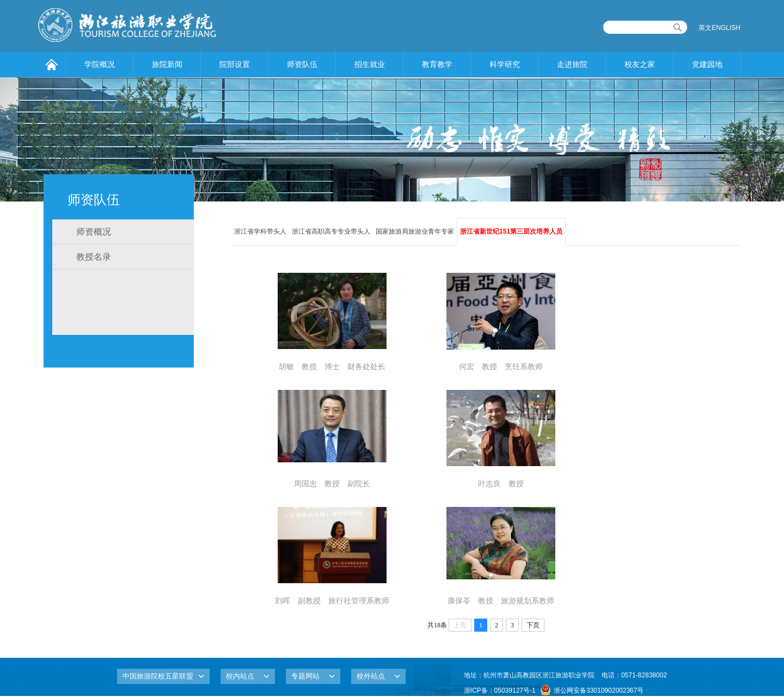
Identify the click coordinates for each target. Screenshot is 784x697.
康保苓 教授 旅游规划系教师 (501, 601)
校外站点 (371, 676)
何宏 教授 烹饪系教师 (501, 366)
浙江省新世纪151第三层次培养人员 (511, 231)
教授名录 (94, 257)
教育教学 (437, 64)
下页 (533, 625)
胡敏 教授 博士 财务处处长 (332, 366)
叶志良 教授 (501, 484)
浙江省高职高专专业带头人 (331, 231)
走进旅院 (572, 64)
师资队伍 (302, 64)
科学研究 (505, 64)
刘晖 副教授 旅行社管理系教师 (332, 601)
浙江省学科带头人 (260, 231)
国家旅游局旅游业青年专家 (415, 231)
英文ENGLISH (719, 28)
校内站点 (240, 676)
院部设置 (235, 64)
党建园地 (707, 64)
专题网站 (305, 676)
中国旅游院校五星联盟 (158, 676)
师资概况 (94, 232)
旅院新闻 (167, 64)
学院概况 (100, 64)
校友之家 (640, 64)
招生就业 (370, 64)
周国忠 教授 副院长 (332, 484)
